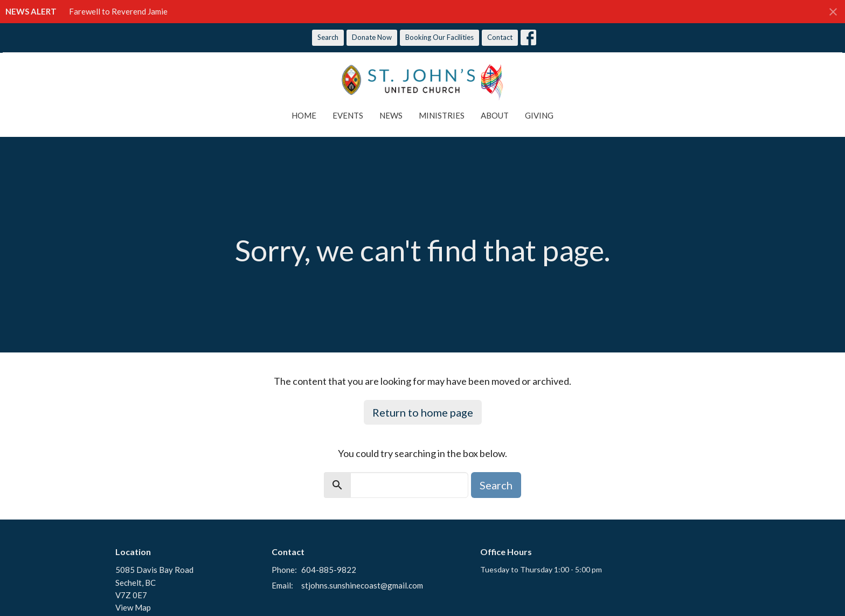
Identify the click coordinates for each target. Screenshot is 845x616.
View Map (133, 607)
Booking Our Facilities (439, 37)
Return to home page (423, 412)
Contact (500, 37)
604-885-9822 (329, 570)
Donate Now (372, 37)
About (495, 115)
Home (304, 115)
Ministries (442, 115)
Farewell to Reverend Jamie (118, 11)
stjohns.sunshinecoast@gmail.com (362, 585)
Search (328, 37)
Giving (539, 115)
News (391, 115)
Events (348, 115)
